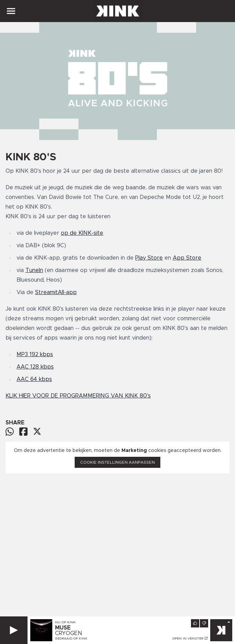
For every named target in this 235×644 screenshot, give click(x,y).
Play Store (149, 258)
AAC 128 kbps (35, 367)
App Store (187, 258)
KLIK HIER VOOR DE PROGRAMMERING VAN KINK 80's (78, 396)
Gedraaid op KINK (71, 638)
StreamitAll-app (56, 292)
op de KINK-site (82, 233)
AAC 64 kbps (34, 379)
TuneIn (34, 270)
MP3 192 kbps (35, 354)
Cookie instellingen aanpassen (117, 462)
